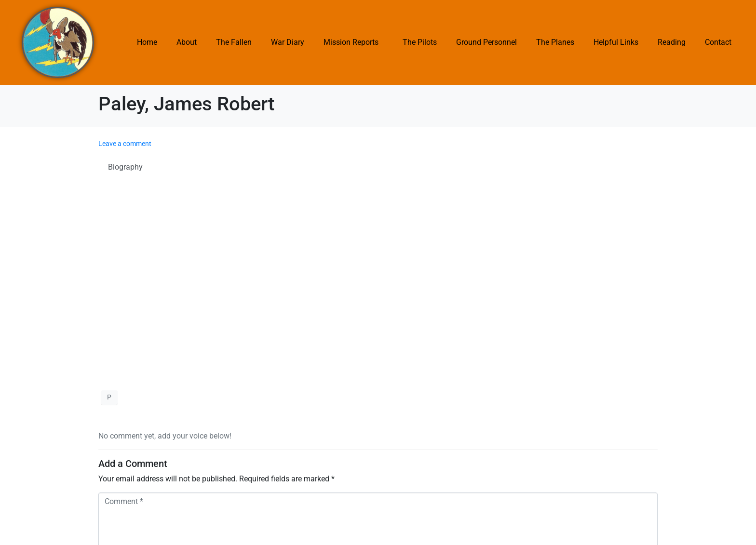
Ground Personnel (486, 42)
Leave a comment (125, 144)
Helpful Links (616, 42)
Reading (672, 42)
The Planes (555, 42)
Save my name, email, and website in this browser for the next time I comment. (243, 452)
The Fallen (234, 42)
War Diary (288, 42)
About (187, 42)
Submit (116, 478)
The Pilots (420, 42)
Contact (718, 42)
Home (147, 42)
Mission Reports (351, 42)
